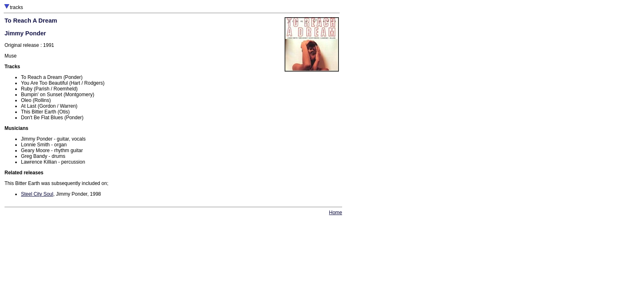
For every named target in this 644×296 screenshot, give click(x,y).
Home (336, 213)
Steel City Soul (37, 194)
